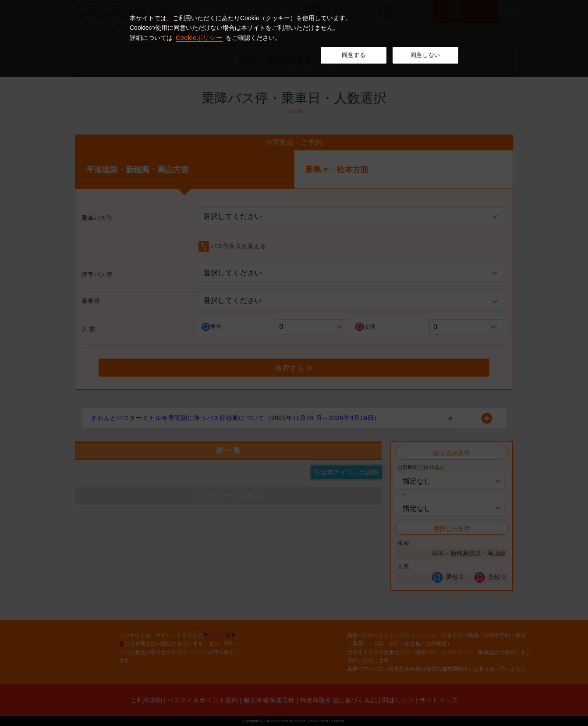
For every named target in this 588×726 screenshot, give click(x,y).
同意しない (425, 55)
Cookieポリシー (199, 38)
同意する (354, 55)
